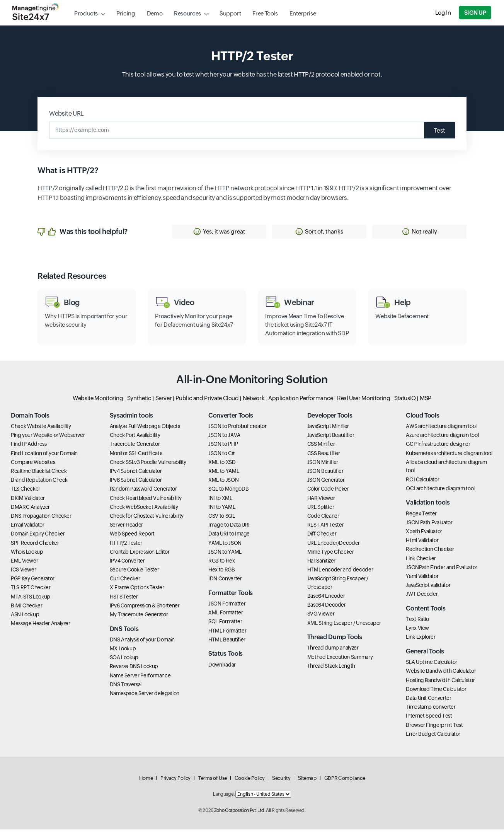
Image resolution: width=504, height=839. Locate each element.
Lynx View (417, 638)
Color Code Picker (328, 498)
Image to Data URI (229, 534)
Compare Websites (33, 471)
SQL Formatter (225, 631)
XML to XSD (222, 471)
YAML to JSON (225, 552)
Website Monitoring (98, 407)
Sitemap (307, 788)
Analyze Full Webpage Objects (145, 436)
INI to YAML (222, 516)
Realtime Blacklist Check (39, 480)
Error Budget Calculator (433, 743)
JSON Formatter (227, 613)
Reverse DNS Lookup (134, 676)
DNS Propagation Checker (41, 525)
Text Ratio (417, 629)
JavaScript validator (428, 595)
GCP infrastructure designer (438, 454)
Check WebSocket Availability (144, 516)
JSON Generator (326, 489)
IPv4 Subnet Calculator (136, 480)
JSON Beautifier (325, 480)
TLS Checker (26, 498)
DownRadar (222, 674)
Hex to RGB (221, 579)
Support (230, 13)
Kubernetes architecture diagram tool (449, 462)
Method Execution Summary (340, 666)
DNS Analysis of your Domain (142, 649)
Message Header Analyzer (41, 633)
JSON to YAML (225, 561)
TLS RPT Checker (31, 597)
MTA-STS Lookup (31, 606)
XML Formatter (226, 622)
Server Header (126, 534)
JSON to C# (221, 462)
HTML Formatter (227, 640)
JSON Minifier (323, 471)
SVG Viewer (321, 623)
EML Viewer (24, 570)
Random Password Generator (143, 498)
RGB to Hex (221, 570)
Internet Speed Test (429, 725)
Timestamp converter (431, 716)
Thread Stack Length (331, 675)
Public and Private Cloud (207, 407)
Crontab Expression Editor (140, 561)
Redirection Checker (430, 559)
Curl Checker (125, 588)
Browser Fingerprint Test (434, 734)
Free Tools (265, 13)
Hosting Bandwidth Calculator (440, 689)
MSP (426, 407)
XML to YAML (224, 480)
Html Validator (422, 550)
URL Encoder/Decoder (334, 552)
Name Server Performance (140, 685)
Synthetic (139, 407)
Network (254, 407)
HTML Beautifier (227, 649)
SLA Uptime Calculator (431, 672)
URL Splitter (321, 516)
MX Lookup (123, 658)
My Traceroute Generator (139, 624)
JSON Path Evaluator (429, 532)
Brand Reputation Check (39, 489)
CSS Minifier (321, 454)
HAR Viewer (321, 507)
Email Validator (28, 534)
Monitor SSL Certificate (136, 462)
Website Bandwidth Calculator (441, 680)
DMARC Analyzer (30, 516)
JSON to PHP (223, 454)
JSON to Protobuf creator (237, 436)
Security (281, 788)
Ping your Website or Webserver (48, 445)
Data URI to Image (229, 543)
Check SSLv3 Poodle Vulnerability (148, 471)
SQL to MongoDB (228, 498)
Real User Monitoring (364, 407)
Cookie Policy (249, 788)
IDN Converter (225, 588)
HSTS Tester (124, 606)
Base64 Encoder (326, 605)
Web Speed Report (132, 543)
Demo (155, 13)
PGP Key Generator (33, 588)
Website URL (66, 113)
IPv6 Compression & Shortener (145, 615)
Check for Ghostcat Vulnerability (147, 525)
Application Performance (301, 407)
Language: (224, 804)
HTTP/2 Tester (126, 552)
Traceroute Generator (135, 454)
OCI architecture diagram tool (440, 498)
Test (439, 130)
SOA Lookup (124, 667)
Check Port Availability (135, 445)
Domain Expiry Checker (38, 543)
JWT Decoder (422, 604)
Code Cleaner (323, 525)
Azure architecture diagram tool (442, 445)
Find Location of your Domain (44, 462)
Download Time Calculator (436, 698)
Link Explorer (421, 646)
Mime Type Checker (331, 561)
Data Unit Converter (428, 707)
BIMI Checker (27, 615)
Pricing (126, 13)
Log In (444, 13)
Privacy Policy (175, 788)
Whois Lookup (27, 561)
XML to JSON (223, 489)
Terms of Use (213, 788)
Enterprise (303, 13)
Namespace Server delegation (145, 703)
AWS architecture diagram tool (441, 436)
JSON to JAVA (224, 445)
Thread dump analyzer (333, 657)
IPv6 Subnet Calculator (136, 489)
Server (164, 407)
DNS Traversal (126, 694)
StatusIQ (405, 407)
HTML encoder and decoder (340, 579)
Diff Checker (322, 543)
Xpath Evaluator (424, 541)
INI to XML (220, 507)
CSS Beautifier (324, 462)
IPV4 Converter (127, 570)
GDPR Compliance (345, 788)
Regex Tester (421, 523)
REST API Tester (326, 534)
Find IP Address (29, 454)
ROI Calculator (422, 489)
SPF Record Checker (35, 552)
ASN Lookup (25, 624)
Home (146, 788)
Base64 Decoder (327, 614)
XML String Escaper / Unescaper (344, 632)
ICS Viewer (23, 579)
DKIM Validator (28, 507)
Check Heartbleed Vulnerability (146, 507)
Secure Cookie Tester (135, 579)
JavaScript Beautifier (331, 445)
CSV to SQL (221, 525)
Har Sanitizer (321, 570)
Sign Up (475, 13)
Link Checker (421, 568)
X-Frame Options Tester (137, 597)
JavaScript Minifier (328, 436)
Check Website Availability (41, 436)
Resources (187, 13)
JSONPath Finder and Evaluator (442, 576)
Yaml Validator (422, 585)
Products (86, 13)
